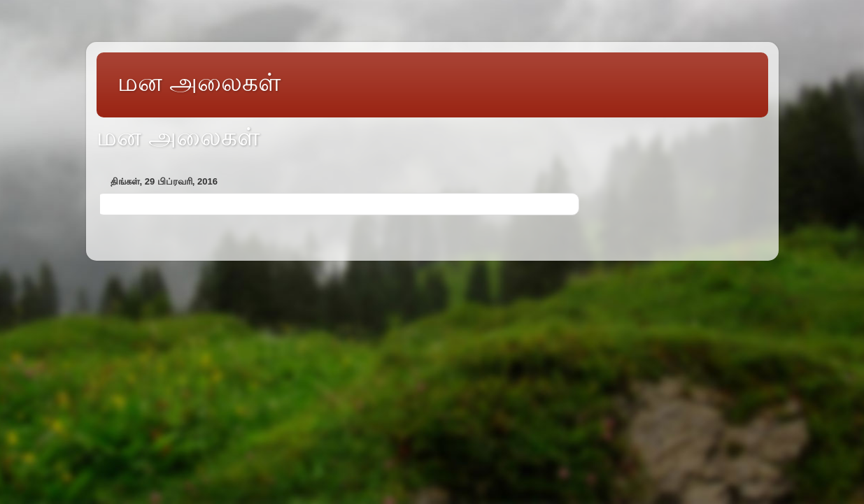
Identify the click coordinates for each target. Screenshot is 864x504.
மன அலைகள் (199, 82)
